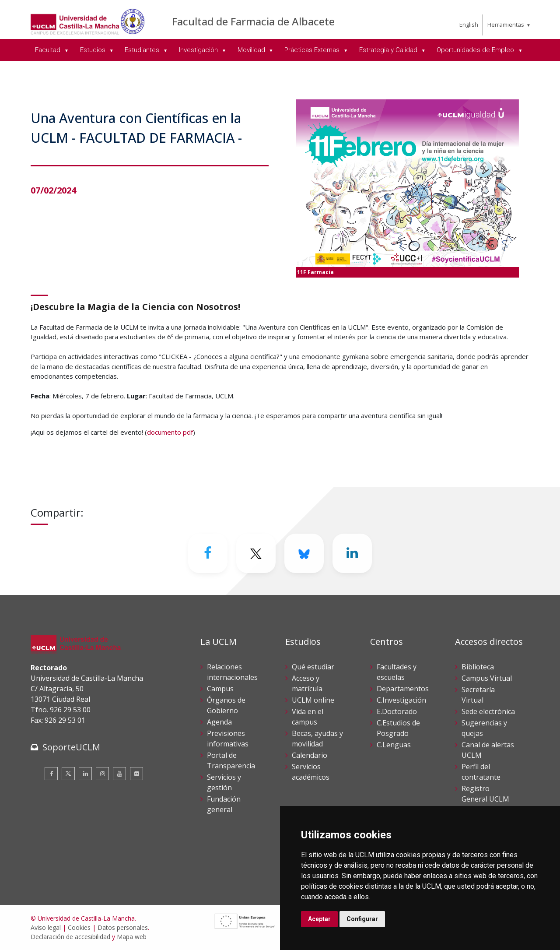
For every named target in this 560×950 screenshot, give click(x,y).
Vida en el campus (308, 717)
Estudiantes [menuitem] (143, 50)
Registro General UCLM (485, 794)
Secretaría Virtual (478, 695)
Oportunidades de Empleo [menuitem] (476, 50)
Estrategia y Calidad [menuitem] (389, 50)
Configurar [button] (362, 919)
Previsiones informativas (228, 739)
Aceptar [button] (319, 919)
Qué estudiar (313, 667)
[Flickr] (136, 774)
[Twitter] (256, 553)
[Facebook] (208, 553)
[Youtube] (119, 774)
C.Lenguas (394, 745)
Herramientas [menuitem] (506, 25)
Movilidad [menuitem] (252, 50)
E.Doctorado (397, 711)
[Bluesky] (304, 553)
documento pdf (170, 432)
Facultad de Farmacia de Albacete (253, 21)
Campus (220, 689)
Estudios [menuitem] (94, 50)
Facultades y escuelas (397, 672)
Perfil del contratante (481, 772)
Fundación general (224, 804)
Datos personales (123, 927)
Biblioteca (478, 667)
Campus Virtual (487, 678)
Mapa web (132, 937)
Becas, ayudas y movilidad (317, 739)
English (469, 25)
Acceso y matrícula (307, 683)
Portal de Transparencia (231, 760)
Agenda (219, 722)
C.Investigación (401, 700)
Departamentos (403, 689)
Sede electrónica (488, 711)
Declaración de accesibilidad (70, 937)
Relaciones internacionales (232, 672)
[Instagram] (102, 774)
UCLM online (313, 700)
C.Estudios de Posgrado (398, 728)
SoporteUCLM (71, 747)
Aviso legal (46, 927)
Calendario (310, 755)
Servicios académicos (311, 772)
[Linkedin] (352, 553)
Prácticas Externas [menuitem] (313, 50)
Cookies (79, 927)
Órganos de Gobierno (226, 705)
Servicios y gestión (224, 782)
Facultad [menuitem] (49, 50)
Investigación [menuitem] (199, 50)
